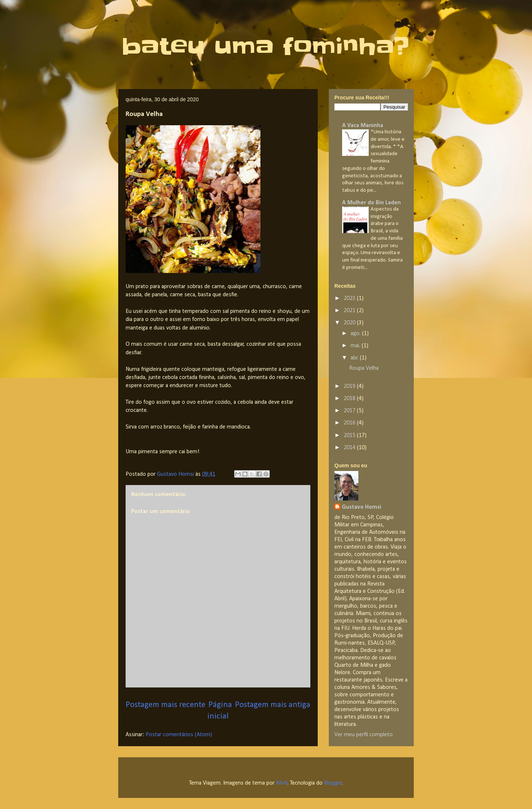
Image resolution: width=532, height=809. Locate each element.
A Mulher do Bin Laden (371, 203)
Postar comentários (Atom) (179, 735)
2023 (350, 298)
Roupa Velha (364, 368)
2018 (350, 399)
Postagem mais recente (166, 705)
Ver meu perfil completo (364, 735)
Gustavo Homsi (362, 507)
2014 (350, 448)
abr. (355, 358)
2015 (350, 436)
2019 (350, 386)
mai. (356, 346)
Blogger (333, 783)
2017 (350, 411)
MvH (282, 783)
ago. (356, 334)
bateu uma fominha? (265, 47)
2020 (350, 323)
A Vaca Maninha (363, 126)
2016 (350, 423)
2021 (350, 311)
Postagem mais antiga (273, 705)
